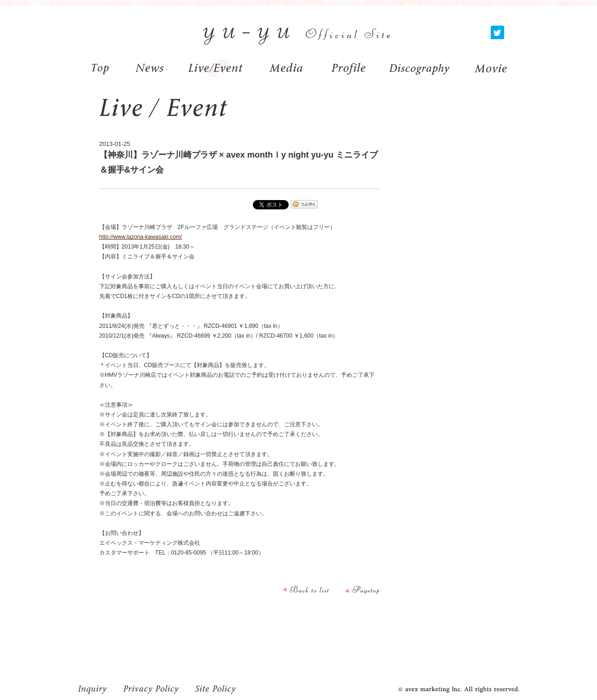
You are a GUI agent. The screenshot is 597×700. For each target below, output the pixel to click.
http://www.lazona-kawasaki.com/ (141, 237)
